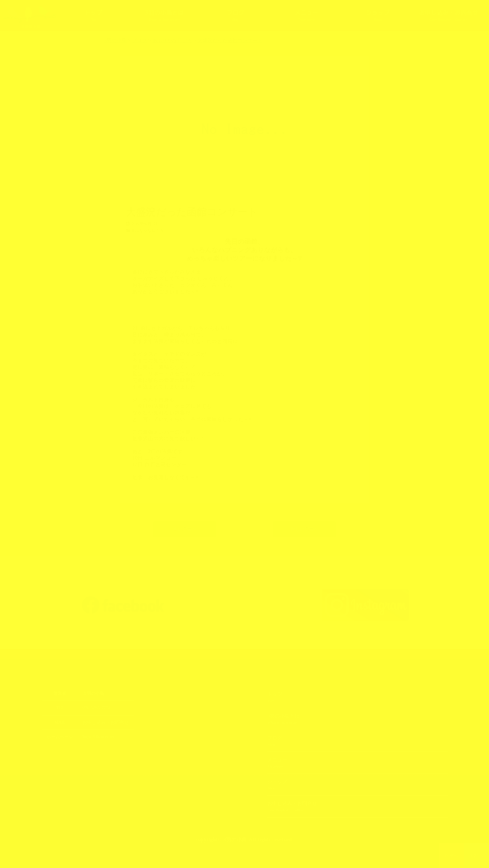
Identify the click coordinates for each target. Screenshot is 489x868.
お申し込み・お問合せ (449, 16)
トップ (93, 16)
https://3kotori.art (97, 737)
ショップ (378, 16)
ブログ (235, 16)
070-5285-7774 (95, 708)
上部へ (477, 856)
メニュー (307, 16)
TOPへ (452, 856)
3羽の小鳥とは (164, 16)
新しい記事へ (304, 529)
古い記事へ (185, 529)
